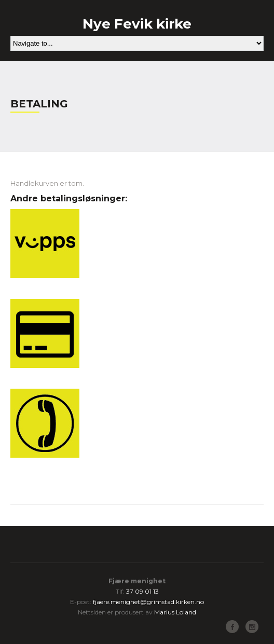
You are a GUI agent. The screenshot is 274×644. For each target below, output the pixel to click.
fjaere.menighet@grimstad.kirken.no (148, 602)
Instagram (252, 627)
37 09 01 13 (142, 591)
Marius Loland (175, 612)
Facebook (232, 627)
